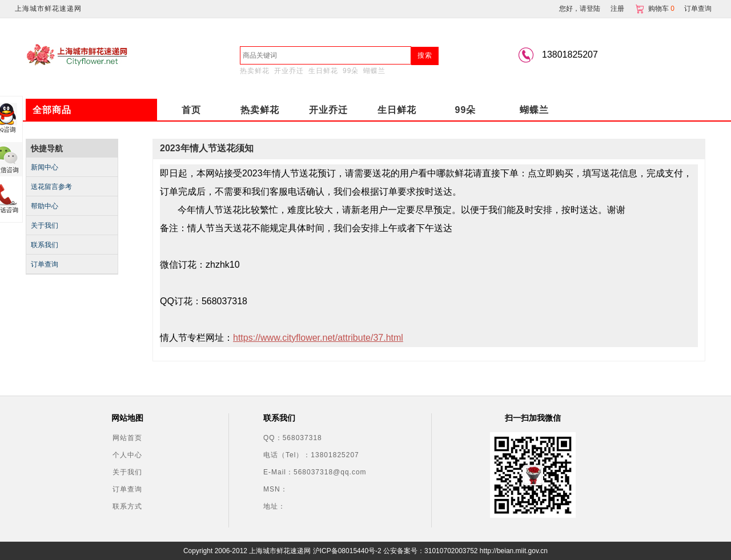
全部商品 (52, 110)
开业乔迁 (289, 71)
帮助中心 (45, 206)
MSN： (276, 489)
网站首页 (127, 438)
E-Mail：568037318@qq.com (315, 472)
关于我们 (45, 225)
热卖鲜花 (255, 71)
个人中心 (127, 455)
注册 (617, 9)
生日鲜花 (323, 71)
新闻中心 (45, 167)
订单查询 (698, 9)
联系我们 (45, 245)
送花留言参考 (51, 187)
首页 (191, 110)
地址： (274, 506)
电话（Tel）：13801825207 (311, 455)
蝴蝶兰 (374, 71)
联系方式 (127, 506)
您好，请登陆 (580, 9)
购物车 (656, 9)
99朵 (351, 71)
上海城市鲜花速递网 (48, 9)
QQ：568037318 (293, 438)
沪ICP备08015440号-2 (347, 551)
